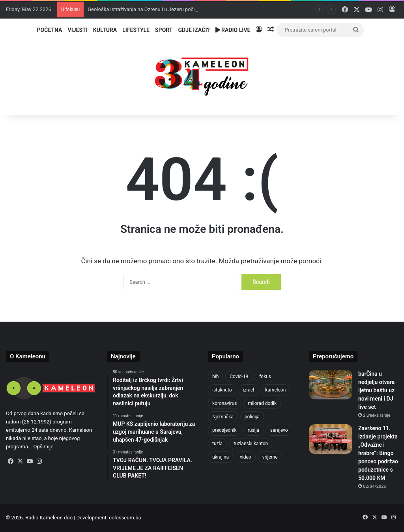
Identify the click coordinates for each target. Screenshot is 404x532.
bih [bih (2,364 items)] (215, 377)
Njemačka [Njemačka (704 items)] (223, 417)
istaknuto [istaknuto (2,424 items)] (222, 390)
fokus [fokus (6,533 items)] (265, 377)
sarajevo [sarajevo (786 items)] (279, 430)
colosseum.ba (125, 518)
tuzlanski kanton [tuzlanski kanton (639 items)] (251, 444)
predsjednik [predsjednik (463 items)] (224, 430)
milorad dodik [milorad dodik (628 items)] (262, 403)
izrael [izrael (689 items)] (249, 390)
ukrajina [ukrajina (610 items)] (221, 457)
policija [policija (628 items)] (252, 417)
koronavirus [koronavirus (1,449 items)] (224, 403)
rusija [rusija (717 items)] (253, 430)
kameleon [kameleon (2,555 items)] (275, 390)
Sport (164, 30)
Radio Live (233, 30)
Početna (50, 30)
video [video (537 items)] (246, 457)
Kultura (105, 30)
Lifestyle (136, 30)
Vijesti (77, 30)
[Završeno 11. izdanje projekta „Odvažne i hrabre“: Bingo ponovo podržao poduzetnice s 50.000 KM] (331, 439)
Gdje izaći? (194, 30)
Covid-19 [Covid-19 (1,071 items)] (239, 377)
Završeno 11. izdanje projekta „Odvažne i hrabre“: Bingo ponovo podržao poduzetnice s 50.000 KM (378, 453)
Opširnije (44, 447)
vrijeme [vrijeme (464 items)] (270, 457)
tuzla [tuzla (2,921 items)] (217, 444)
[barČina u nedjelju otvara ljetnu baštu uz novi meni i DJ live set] (331, 385)
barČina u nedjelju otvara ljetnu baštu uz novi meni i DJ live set (376, 390)
